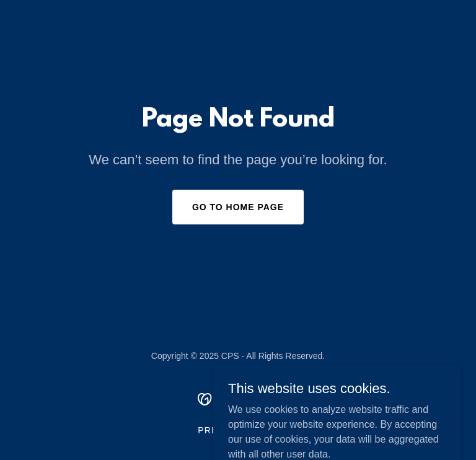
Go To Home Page (238, 207)
